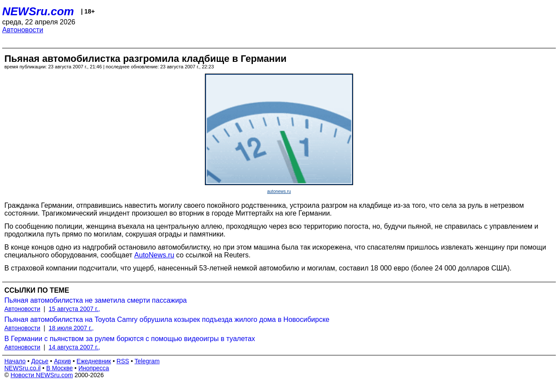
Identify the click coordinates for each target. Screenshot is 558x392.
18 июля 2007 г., (71, 328)
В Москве (60, 368)
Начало (15, 361)
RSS (123, 361)
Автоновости (23, 30)
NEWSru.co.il (22, 368)
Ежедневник (94, 361)
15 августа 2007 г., (75, 309)
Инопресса (94, 368)
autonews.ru (279, 191)
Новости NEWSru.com (42, 375)
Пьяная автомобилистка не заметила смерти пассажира (96, 300)
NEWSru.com (38, 11)
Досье (40, 361)
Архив (63, 361)
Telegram (147, 361)
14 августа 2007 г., (75, 347)
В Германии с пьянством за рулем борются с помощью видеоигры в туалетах (130, 339)
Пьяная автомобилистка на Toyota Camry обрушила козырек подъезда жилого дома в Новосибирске (167, 319)
